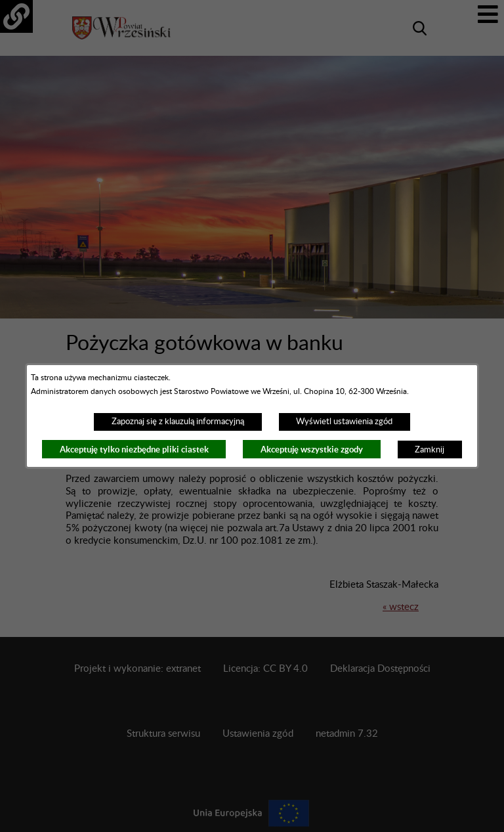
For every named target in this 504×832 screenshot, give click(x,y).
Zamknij (430, 450)
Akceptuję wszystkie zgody (312, 449)
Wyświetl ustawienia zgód (344, 422)
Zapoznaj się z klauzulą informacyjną (178, 422)
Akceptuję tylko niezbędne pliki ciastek (134, 449)
